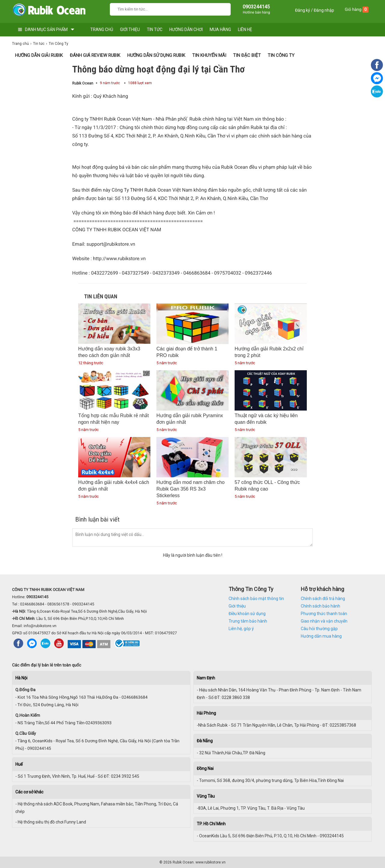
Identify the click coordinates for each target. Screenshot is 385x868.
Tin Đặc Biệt (247, 55)
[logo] (49, 11)
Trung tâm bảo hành (248, 621)
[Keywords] (164, 9)
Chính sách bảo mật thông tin (256, 599)
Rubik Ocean (83, 83)
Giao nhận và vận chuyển (324, 621)
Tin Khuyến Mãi (209, 55)
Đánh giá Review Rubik (95, 55)
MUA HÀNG (220, 29)
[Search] (222, 9)
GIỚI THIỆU (130, 29)
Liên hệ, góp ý (241, 629)
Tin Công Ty (281, 55)
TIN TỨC (155, 29)
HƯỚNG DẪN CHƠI (186, 29)
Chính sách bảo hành (320, 606)
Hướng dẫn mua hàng (321, 636)
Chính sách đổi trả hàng (323, 599)
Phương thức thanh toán (324, 614)
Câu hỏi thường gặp (319, 629)
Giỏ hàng (357, 10)
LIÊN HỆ (245, 29)
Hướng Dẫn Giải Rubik (39, 55)
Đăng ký (303, 10)
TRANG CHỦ (102, 29)
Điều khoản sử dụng (247, 614)
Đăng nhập (324, 10)
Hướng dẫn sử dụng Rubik (156, 55)
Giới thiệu (237, 606)
